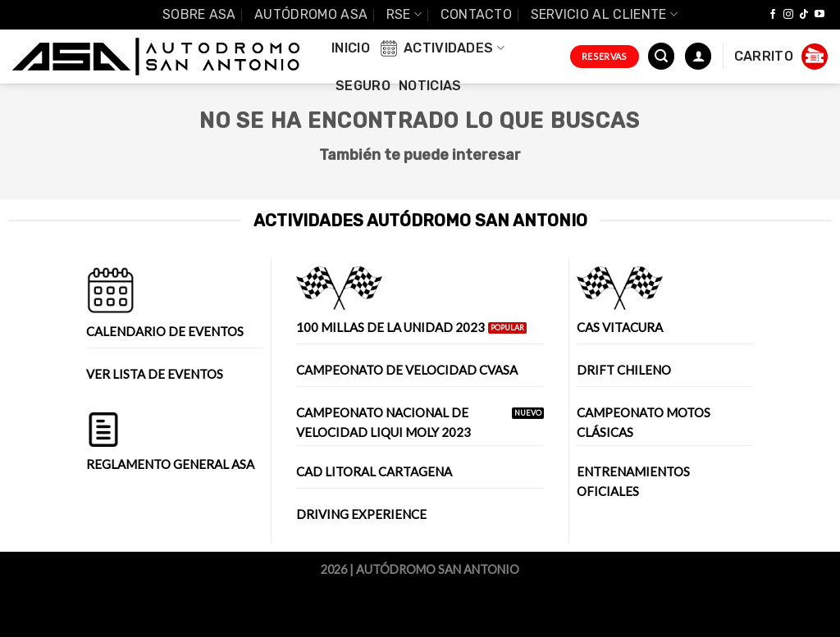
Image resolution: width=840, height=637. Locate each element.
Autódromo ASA (311, 14)
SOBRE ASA (199, 14)
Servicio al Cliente (605, 14)
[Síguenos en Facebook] (773, 15)
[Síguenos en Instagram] (788, 15)
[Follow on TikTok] (804, 15)
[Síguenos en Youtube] (819, 15)
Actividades (441, 48)
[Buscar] (661, 56)
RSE (404, 14)
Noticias (430, 86)
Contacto (477, 14)
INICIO (351, 48)
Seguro (363, 86)
